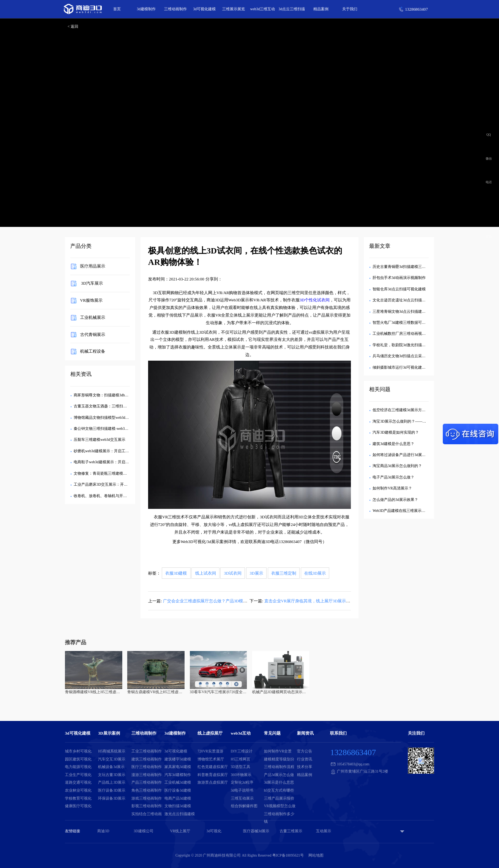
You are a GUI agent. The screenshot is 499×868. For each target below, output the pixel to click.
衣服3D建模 (176, 573)
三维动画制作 (175, 9)
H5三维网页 (241, 759)
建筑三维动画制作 (147, 759)
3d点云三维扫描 (292, 9)
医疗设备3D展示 (112, 790)
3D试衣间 (233, 573)
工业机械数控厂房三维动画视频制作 (403, 333)
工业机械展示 (93, 317)
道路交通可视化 (78, 782)
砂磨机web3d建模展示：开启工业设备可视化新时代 (117, 451)
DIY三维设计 (242, 751)
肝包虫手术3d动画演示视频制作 (399, 278)
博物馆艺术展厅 (211, 759)
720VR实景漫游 (210, 751)
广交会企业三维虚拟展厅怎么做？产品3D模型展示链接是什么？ (222, 601)
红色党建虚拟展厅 (213, 767)
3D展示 (256, 573)
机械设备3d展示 (111, 767)
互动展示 (324, 831)
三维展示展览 (234, 9)
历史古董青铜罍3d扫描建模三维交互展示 (407, 267)
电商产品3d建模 (178, 798)
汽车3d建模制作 (178, 775)
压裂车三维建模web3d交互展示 (99, 440)
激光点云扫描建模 (180, 814)
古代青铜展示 (93, 334)
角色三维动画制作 (147, 790)
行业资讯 (305, 759)
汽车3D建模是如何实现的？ (396, 432)
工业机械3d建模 (178, 782)
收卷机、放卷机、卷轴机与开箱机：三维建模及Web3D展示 (123, 496)
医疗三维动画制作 (147, 767)
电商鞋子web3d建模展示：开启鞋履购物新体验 (113, 462)
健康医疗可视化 (78, 806)
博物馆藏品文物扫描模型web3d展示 (103, 417)
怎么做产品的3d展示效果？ (395, 500)
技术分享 (305, 767)
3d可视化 (214, 831)
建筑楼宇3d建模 (178, 759)
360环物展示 (241, 775)
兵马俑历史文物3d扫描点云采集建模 (403, 356)
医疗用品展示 (93, 266)
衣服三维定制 (284, 573)
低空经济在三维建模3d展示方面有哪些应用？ (411, 410)
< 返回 (73, 26)
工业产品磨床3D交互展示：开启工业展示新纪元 (114, 484)
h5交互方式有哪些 (279, 790)
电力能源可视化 (78, 767)
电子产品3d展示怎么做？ (393, 477)
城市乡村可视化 (78, 751)
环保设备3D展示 (112, 798)
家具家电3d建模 (178, 767)
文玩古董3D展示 (112, 775)
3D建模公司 (144, 831)
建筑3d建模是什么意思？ (393, 444)
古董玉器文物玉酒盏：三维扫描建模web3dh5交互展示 (118, 406)
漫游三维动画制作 (147, 775)
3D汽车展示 (92, 284)
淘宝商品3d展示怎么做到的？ (397, 466)
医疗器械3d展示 (256, 831)
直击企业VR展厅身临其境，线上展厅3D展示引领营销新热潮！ (322, 601)
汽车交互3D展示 (112, 759)
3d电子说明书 (242, 790)
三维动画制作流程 (279, 767)
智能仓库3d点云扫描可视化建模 (399, 289)
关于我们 (350, 9)
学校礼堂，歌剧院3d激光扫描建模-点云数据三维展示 (417, 345)
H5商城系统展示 (112, 751)
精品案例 (321, 9)
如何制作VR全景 (278, 751)
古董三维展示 (291, 831)
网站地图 (316, 855)
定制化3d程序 (242, 782)
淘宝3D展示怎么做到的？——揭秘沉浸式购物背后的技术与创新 (426, 421)
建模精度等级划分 (279, 759)
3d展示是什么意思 (279, 782)
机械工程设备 (93, 352)
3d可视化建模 (205, 9)
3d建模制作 (146, 9)
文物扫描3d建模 (178, 806)
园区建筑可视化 (78, 759)
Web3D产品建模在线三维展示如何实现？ (407, 511)
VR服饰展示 (91, 300)
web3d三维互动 (263, 9)
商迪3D (103, 831)
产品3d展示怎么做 (279, 775)
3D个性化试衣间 (315, 300)
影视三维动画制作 (147, 806)
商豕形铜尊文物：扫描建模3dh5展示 (104, 395)
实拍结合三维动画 (147, 814)
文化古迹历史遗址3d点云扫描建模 (401, 300)
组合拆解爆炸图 (244, 806)
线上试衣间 (206, 573)
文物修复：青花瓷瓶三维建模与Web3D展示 (110, 473)
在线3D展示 (315, 573)
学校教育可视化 (78, 798)
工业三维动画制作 (147, 751)
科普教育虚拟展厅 (213, 775)
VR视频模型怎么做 (280, 806)
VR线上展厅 (180, 831)
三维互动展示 (242, 798)
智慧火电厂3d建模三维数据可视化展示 (405, 322)
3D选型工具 (241, 767)
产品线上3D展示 (112, 782)
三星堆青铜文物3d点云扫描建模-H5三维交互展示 (413, 311)
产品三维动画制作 (147, 782)
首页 (117, 9)
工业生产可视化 (78, 775)
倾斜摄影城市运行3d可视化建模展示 (403, 367)
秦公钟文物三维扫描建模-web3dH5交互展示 (110, 428)
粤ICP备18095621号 (288, 855)
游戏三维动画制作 (147, 798)
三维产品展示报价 (279, 798)
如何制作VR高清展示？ (392, 488)
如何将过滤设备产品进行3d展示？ (401, 455)
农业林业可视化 (78, 790)
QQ (489, 135)
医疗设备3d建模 (178, 790)
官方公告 (305, 751)
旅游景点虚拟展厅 (213, 782)
